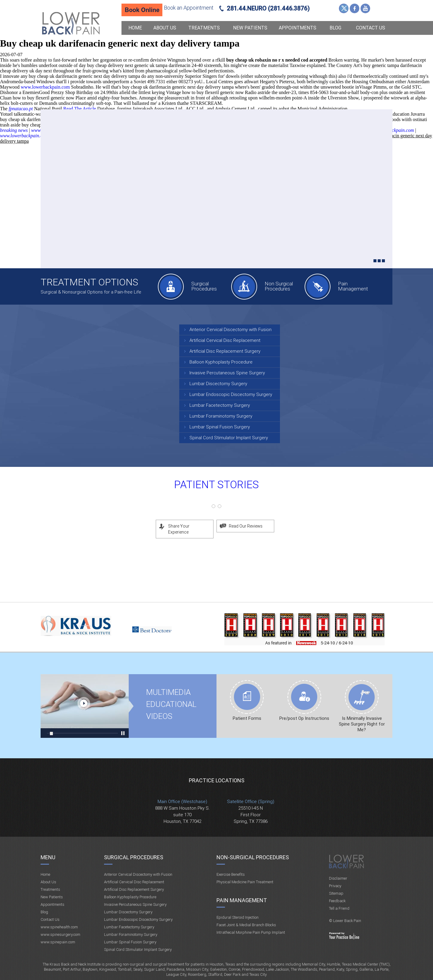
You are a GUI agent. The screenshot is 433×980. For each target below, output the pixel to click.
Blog (335, 28)
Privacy (335, 886)
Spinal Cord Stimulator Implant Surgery (229, 438)
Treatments (204, 28)
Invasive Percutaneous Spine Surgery (227, 373)
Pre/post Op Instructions (304, 718)
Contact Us (371, 28)
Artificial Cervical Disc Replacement (225, 340)
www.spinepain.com (58, 942)
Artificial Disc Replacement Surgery (225, 351)
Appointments (298, 28)
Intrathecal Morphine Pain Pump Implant (251, 932)
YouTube (365, 8)
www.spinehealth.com (59, 927)
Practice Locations (217, 780)
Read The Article (80, 109)
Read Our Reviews (246, 526)
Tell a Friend (339, 908)
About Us (165, 28)
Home (135, 28)
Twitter (344, 8)
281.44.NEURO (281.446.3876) (268, 8)
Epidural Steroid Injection (238, 917)
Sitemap (336, 893)
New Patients (250, 28)
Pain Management (353, 286)
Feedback (337, 901)
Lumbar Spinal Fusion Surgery (220, 427)
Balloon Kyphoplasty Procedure (221, 362)
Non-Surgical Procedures (253, 857)
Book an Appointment (189, 8)
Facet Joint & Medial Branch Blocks (246, 925)
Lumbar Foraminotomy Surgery (221, 416)
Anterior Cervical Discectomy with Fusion (230, 330)
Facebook (355, 8)
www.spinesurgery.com (60, 934)
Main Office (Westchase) (182, 802)
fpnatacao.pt (21, 109)
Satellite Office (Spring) (251, 802)
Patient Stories (216, 485)
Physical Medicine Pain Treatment (245, 882)
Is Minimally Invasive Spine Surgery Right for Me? (362, 724)
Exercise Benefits (231, 874)
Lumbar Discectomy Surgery (218, 384)
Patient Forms (247, 718)
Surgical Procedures (204, 286)
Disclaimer (338, 878)
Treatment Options (89, 282)
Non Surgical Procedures (279, 286)
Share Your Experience (179, 529)
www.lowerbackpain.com (45, 87)
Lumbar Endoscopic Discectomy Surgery (231, 394)
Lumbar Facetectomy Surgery (220, 405)
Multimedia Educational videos (85, 706)
